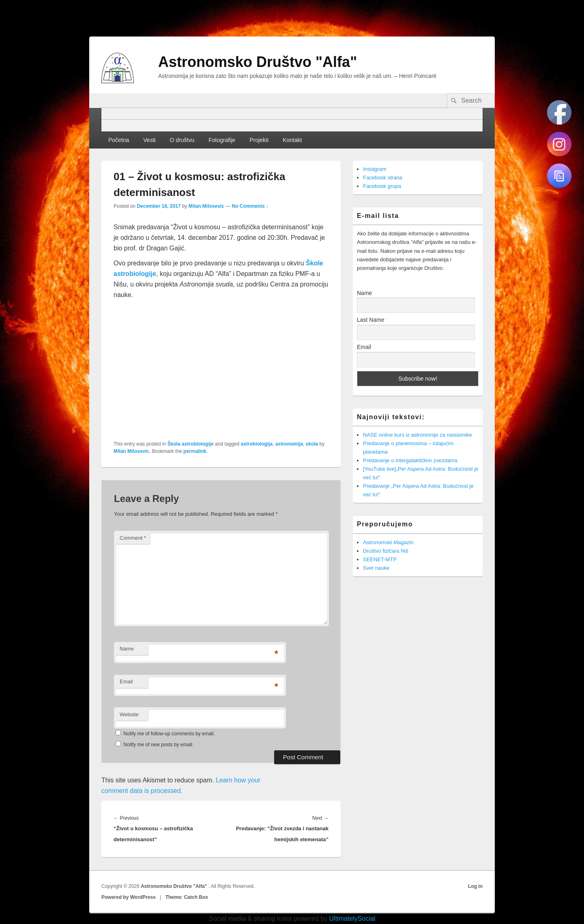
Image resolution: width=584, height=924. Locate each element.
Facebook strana (383, 178)
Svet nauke (376, 568)
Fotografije (222, 140)
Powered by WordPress (129, 897)
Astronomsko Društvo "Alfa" (258, 62)
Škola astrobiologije (191, 444)
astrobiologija (257, 444)
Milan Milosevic (206, 206)
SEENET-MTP (380, 559)
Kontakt (292, 140)
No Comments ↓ (250, 206)
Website (129, 714)
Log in (475, 886)
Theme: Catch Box (187, 897)
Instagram (375, 169)
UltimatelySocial (352, 919)
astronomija (289, 444)
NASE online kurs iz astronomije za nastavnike (418, 435)
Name (127, 649)
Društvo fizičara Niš (386, 551)
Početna (119, 140)
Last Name (371, 320)
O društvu (182, 140)
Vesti (149, 140)
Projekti (259, 140)
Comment (133, 538)
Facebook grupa (382, 186)
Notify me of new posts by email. (158, 745)
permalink (195, 451)
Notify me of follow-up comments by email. (169, 734)
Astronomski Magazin (388, 542)
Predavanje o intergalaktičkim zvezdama (410, 460)
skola (312, 444)
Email (126, 682)
